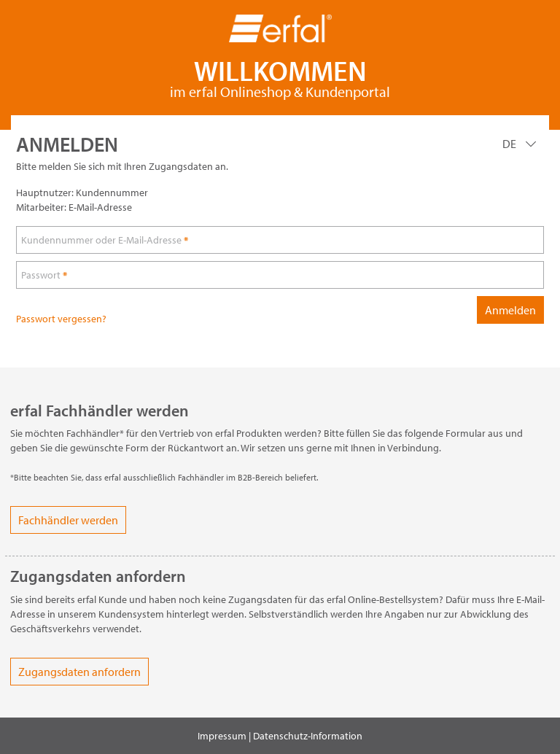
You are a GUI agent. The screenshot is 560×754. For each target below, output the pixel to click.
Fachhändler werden (68, 520)
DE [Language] (510, 144)
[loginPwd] (280, 275)
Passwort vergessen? (61, 319)
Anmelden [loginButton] (510, 310)
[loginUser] (280, 240)
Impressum (222, 736)
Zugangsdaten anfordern (79, 672)
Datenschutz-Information (308, 736)
